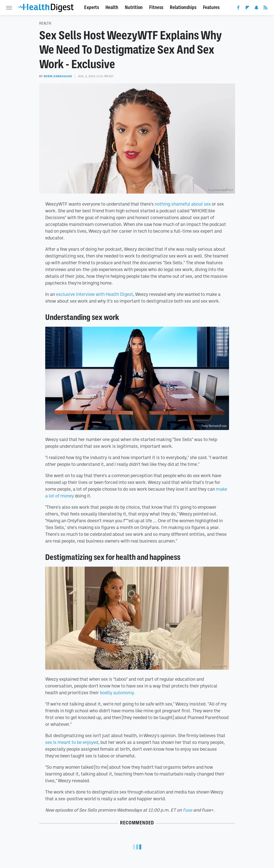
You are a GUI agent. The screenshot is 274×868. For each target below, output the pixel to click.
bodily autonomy (117, 692)
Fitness (156, 7)
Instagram (219, 666)
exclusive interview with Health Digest (95, 294)
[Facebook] (238, 9)
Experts (92, 7)
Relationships (183, 7)
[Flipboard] (247, 9)
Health (112, 7)
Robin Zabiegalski (58, 76)
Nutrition (134, 7)
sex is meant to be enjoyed (72, 742)
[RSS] (265, 9)
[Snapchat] (256, 9)
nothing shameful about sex (183, 204)
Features (211, 7)
